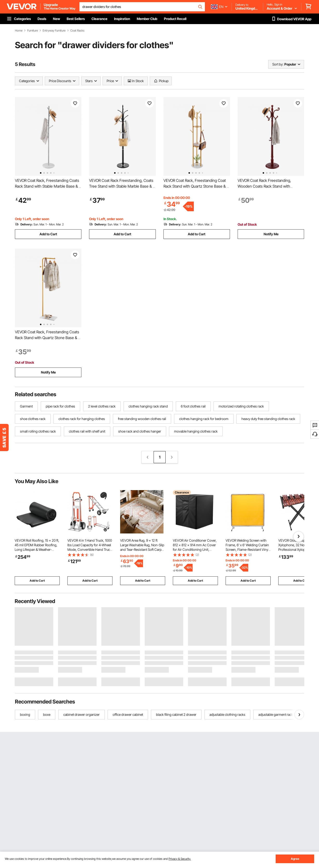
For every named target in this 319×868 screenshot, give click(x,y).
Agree (295, 859)
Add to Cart (48, 234)
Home (19, 31)
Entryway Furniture (54, 31)
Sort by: (278, 64)
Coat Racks (77, 31)
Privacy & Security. (180, 859)
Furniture (33, 31)
